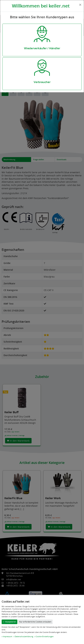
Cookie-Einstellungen (45, 636)
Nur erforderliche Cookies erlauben (35, 622)
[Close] (80, 5)
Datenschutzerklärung (24, 636)
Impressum (8, 636)
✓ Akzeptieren (9, 622)
